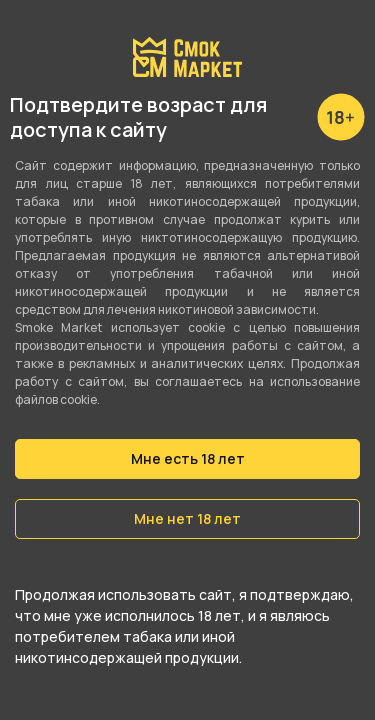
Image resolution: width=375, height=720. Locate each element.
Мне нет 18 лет (187, 518)
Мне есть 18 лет (188, 458)
